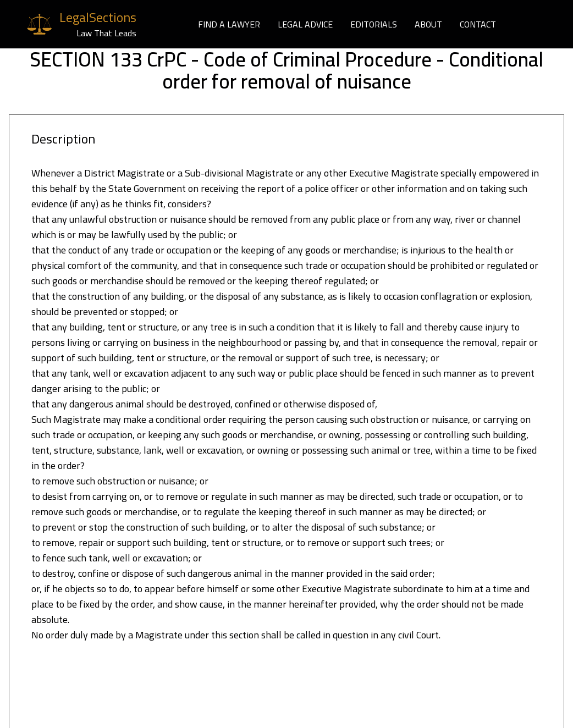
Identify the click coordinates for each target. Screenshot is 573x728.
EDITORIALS (374, 24)
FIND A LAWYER (229, 24)
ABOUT (428, 24)
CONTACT (478, 24)
